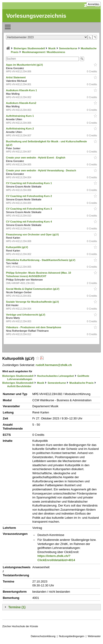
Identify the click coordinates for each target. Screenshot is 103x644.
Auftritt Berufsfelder (19, 386)
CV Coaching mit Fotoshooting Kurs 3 (29, 209)
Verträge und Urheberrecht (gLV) (26, 315)
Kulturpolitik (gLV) (17, 247)
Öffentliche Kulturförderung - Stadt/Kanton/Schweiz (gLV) (41, 260)
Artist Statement (16, 77)
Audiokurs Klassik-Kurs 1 (22, 90)
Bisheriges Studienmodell (29, 48)
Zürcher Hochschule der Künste (20, 626)
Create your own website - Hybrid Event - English (36, 158)
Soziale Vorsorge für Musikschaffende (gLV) (33, 302)
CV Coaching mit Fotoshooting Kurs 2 (29, 196)
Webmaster (94, 636)
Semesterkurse (68, 48)
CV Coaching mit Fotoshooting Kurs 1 (29, 183)
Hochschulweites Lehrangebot (55, 376)
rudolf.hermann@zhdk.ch (54, 365)
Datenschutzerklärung (43, 636)
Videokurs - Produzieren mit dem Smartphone (34, 327)
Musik (52, 48)
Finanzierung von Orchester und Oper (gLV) (33, 234)
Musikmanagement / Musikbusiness (44, 52)
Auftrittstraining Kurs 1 (20, 116)
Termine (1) (17, 607)
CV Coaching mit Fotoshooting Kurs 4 (29, 222)
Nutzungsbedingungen (72, 636)
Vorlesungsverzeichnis (36, 16)
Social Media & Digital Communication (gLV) (33, 289)
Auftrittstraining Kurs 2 (20, 129)
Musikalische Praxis (82, 383)
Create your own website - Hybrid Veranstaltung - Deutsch (41, 170)
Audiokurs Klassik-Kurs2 (21, 103)
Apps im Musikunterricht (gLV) (25, 65)
